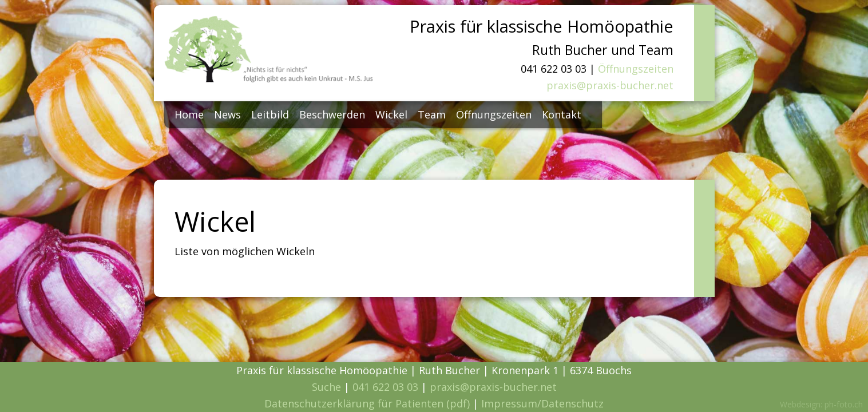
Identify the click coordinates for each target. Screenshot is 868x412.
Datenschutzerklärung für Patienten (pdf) (367, 403)
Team (432, 114)
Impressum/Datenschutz (542, 403)
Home (189, 114)
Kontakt (562, 114)
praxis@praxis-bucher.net (610, 85)
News (227, 114)
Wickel (391, 114)
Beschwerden (332, 114)
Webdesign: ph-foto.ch (821, 404)
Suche (326, 387)
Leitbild (270, 114)
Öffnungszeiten (636, 69)
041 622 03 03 (385, 387)
